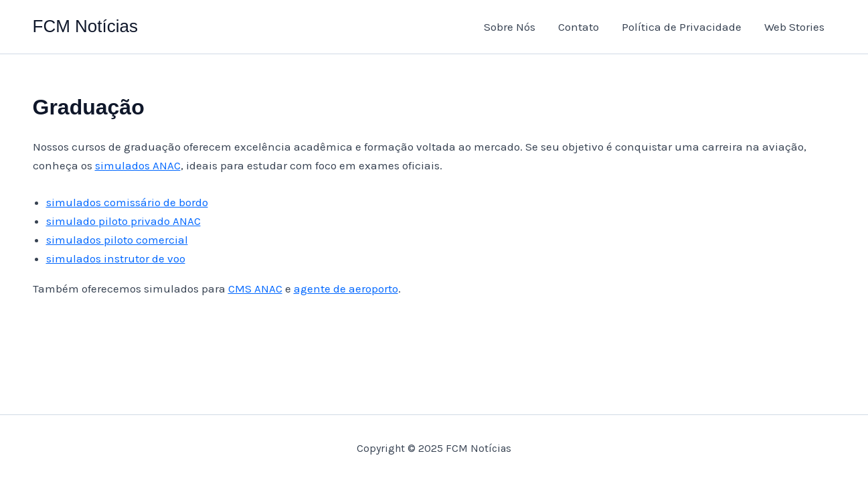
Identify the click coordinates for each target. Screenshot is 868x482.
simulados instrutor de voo (116, 258)
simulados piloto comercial (117, 240)
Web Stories (794, 27)
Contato (579, 27)
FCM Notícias (85, 26)
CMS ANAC (255, 289)
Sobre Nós (510, 27)
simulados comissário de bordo (127, 202)
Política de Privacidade (682, 27)
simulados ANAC (138, 165)
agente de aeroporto (346, 289)
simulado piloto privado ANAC (123, 221)
